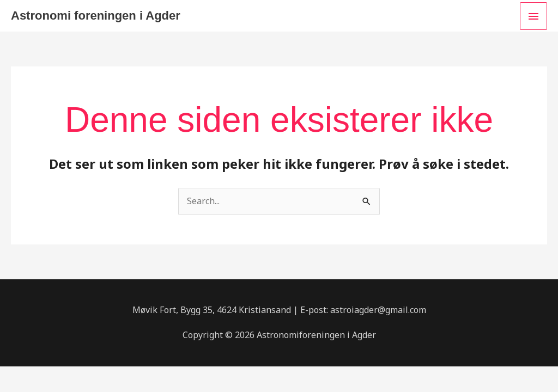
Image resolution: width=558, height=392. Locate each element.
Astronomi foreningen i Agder (96, 16)
